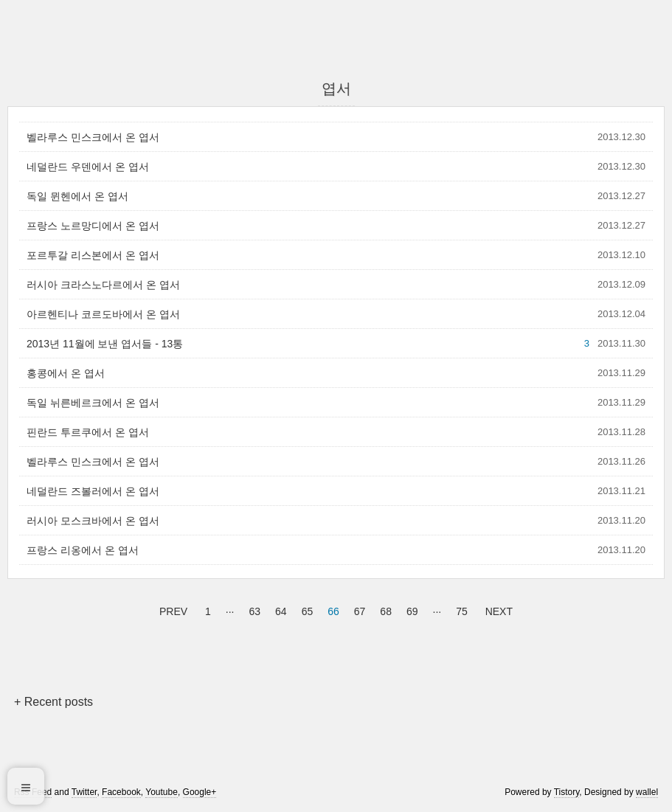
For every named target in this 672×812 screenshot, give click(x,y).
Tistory (567, 792)
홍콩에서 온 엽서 (66, 373)
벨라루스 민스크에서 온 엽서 (93, 137)
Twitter (84, 792)
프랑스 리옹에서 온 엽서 (83, 550)
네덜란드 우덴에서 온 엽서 (88, 167)
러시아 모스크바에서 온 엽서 (93, 521)
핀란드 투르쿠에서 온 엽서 (88, 432)
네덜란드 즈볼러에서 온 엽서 (93, 491)
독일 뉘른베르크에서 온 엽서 (93, 403)
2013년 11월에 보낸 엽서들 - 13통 (105, 344)
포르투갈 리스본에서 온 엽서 (93, 255)
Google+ (200, 792)
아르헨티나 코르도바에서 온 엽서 (103, 314)
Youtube (162, 792)
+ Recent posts (53, 702)
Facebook (121, 792)
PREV (172, 609)
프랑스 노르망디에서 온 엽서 (93, 226)
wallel (647, 792)
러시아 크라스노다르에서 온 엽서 (103, 285)
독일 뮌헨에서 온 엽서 (77, 196)
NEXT (497, 609)
